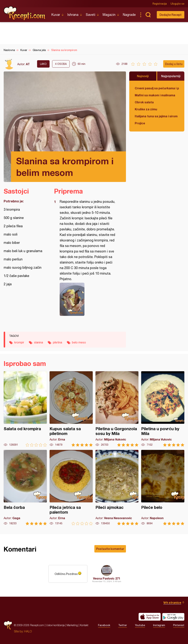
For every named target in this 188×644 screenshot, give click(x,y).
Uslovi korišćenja (55, 625)
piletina (57, 342)
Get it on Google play (173, 617)
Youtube (140, 625)
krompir (19, 342)
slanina (38, 342)
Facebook (104, 625)
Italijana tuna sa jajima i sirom (156, 116)
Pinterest (179, 625)
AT (28, 64)
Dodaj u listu (174, 64)
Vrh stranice (172, 602)
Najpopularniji (171, 76)
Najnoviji (143, 76)
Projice (140, 123)
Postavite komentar (110, 549)
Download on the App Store (150, 617)
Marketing (72, 625)
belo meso (79, 342)
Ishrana (73, 15)
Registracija (160, 4)
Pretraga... (148, 15)
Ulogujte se (177, 4)
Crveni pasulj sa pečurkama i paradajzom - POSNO (157, 88)
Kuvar (56, 15)
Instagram (159, 625)
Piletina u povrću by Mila (163, 409)
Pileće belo (163, 488)
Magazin (109, 15)
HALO (28, 631)
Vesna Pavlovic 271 (107, 578)
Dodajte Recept (171, 15)
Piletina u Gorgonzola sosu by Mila (117, 409)
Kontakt (84, 625)
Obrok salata (144, 102)
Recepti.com (25, 13)
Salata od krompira (25, 409)
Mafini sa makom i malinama (155, 95)
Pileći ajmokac (117, 488)
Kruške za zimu (146, 109)
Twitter (123, 625)
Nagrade (129, 15)
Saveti (91, 15)
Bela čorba (25, 488)
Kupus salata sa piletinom (71, 409)
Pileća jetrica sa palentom (71, 488)
